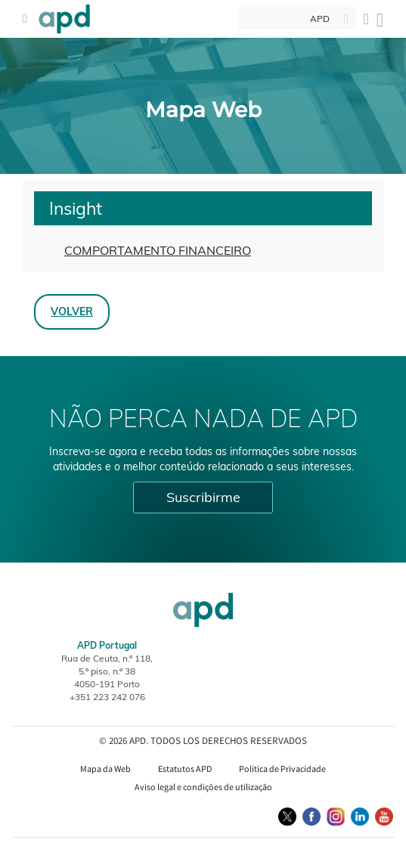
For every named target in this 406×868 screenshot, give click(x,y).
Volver (72, 311)
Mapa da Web (105, 769)
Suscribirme (203, 497)
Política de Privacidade (282, 769)
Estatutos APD (185, 769)
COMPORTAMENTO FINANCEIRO (158, 250)
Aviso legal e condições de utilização (203, 787)
